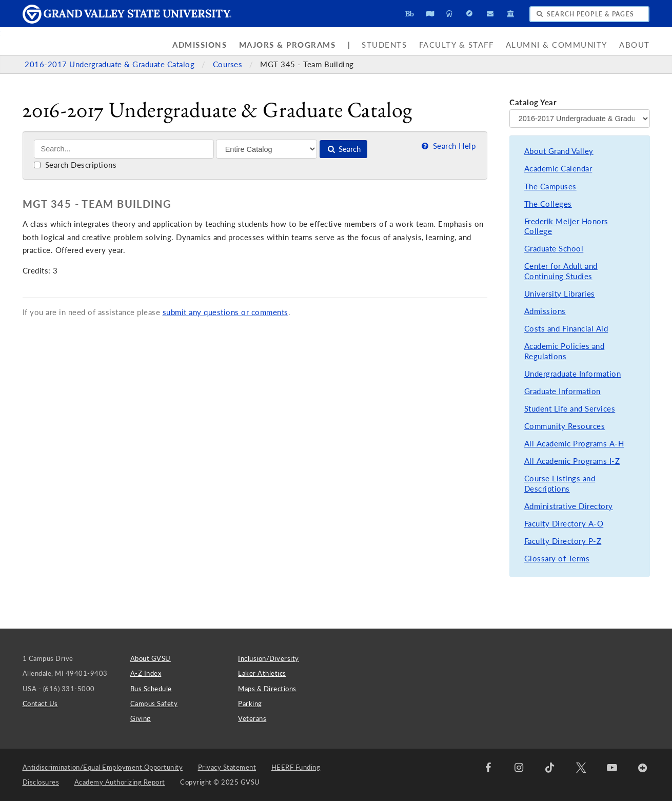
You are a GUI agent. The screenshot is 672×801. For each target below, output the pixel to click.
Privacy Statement (227, 767)
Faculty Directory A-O (564, 524)
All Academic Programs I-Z (572, 461)
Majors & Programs (288, 45)
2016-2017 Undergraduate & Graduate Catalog (111, 64)
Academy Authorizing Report (120, 782)
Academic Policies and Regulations (565, 351)
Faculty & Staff (457, 45)
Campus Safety (154, 704)
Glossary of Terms (557, 559)
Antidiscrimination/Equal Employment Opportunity (103, 767)
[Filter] (266, 149)
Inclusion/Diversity (269, 658)
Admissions (200, 45)
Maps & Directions (267, 689)
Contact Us (40, 704)
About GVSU (151, 658)
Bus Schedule (151, 689)
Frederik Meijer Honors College (566, 227)
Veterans (252, 718)
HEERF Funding (296, 767)
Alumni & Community (557, 45)
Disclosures (41, 782)
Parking (250, 704)
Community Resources (565, 426)
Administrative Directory (569, 506)
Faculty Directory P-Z (563, 541)
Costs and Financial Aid (566, 329)
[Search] (124, 149)
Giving (141, 718)
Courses (229, 64)
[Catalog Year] (579, 119)
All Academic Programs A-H (574, 444)
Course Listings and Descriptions (560, 484)
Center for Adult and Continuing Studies (561, 271)
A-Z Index (146, 673)
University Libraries (560, 294)
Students (384, 45)
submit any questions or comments (225, 312)
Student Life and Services (570, 409)
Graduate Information (562, 391)
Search (343, 149)
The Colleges (548, 204)
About (635, 45)
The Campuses (550, 187)
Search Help (448, 146)
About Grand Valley (559, 151)
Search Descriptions (75, 165)
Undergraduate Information (573, 374)
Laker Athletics (262, 673)
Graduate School (554, 249)
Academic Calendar (558, 169)
